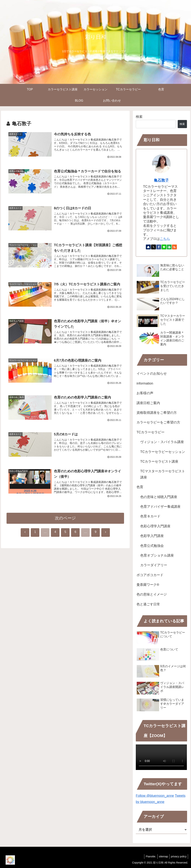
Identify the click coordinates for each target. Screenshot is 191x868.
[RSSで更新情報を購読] (174, 247)
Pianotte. (148, 856)
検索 (139, 117)
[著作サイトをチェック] (148, 247)
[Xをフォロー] (154, 247)
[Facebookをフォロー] (159, 247)
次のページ (65, 521)
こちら (165, 239)
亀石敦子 (161, 180)
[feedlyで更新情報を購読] (169, 247)
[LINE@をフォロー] (164, 247)
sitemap (162, 856)
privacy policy (178, 856)
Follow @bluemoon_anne (155, 796)
